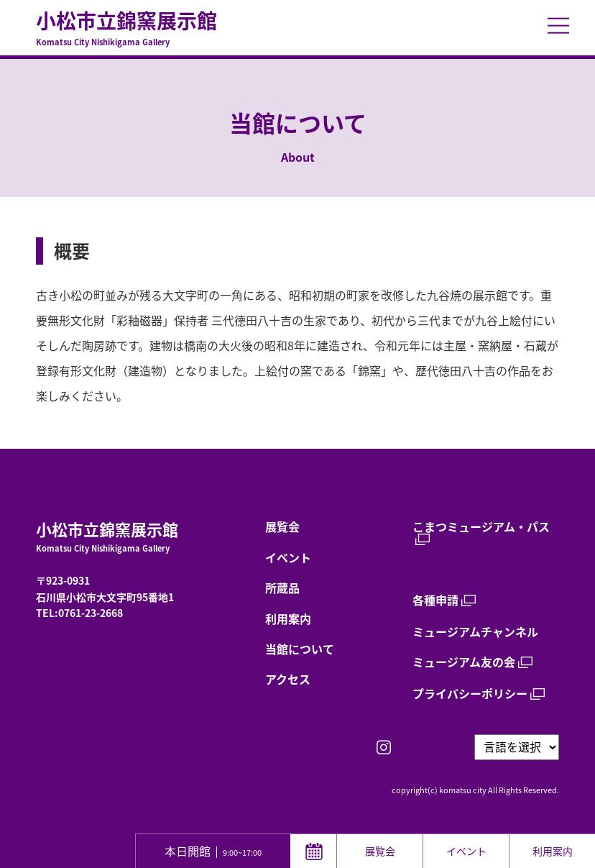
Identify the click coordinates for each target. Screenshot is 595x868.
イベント (288, 557)
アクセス (288, 679)
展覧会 (282, 526)
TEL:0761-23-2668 (79, 613)
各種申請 (435, 600)
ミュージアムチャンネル (475, 631)
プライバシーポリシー (470, 694)
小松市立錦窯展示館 (297, 28)
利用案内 (288, 618)
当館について (300, 649)
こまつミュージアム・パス (481, 528)
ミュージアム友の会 (464, 662)
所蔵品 (282, 588)
